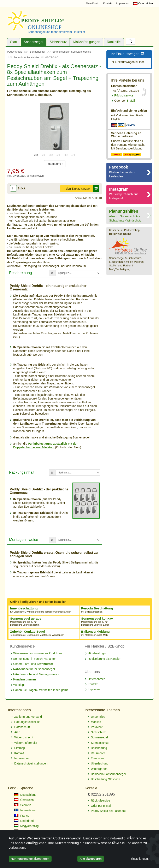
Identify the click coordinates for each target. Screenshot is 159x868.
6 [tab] (73, 155)
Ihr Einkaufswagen (128, 54)
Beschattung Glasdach (105, 779)
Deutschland (25, 795)
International (25, 810)
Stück (22, 188)
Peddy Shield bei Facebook (108, 811)
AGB (17, 732)
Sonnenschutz (100, 743)
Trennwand (98, 758)
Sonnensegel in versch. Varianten (35, 659)
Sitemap (20, 748)
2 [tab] (43, 155)
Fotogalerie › (55, 164)
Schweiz (23, 805)
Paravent (97, 727)
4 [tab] (58, 155)
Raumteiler (98, 753)
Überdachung (100, 763)
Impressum (123, 4)
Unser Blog (98, 717)
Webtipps (19, 685)
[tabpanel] (55, 126)
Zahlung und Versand (28, 717)
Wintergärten (99, 769)
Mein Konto (93, 4)
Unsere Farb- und (33, 664)
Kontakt (108, 4)
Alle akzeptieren (91, 859)
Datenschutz (22, 727)
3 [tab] (51, 155)
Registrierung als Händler (104, 659)
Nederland (24, 821)
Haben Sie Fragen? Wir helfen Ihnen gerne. (41, 690)
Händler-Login (97, 653)
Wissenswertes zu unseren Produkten (38, 653)
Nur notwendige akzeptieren (30, 859)
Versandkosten (35, 176)
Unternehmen (97, 679)
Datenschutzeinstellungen (31, 763)
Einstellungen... (140, 859)
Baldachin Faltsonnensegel (108, 774)
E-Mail (125, 101)
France (22, 816)
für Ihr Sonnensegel (34, 669)
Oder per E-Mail (101, 806)
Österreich (143, 3)
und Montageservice (36, 674)
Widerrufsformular (26, 743)
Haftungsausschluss (27, 722)
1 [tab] (36, 155)
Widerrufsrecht (24, 737)
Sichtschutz (58, 42)
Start (14, 42)
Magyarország (26, 826)
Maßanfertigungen (87, 42)
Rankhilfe (114, 42)
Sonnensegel (33, 42)
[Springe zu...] (78, 273)
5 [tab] (66, 155)
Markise (96, 722)
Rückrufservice (124, 95)
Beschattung (99, 748)
